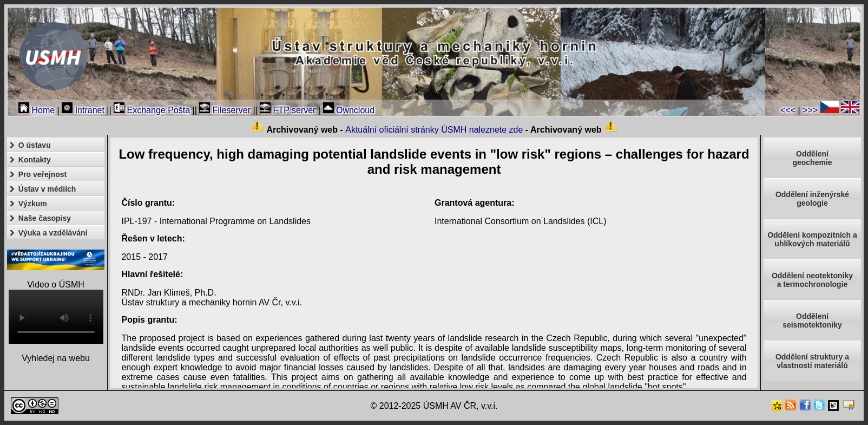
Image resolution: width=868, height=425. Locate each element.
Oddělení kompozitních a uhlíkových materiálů (812, 239)
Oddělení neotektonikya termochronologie (812, 280)
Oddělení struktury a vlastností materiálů (812, 361)
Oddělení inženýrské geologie (812, 199)
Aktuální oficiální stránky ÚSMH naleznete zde (434, 130)
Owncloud (349, 110)
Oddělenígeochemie (812, 158)
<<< (788, 110)
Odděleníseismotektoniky (812, 321)
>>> (810, 110)
